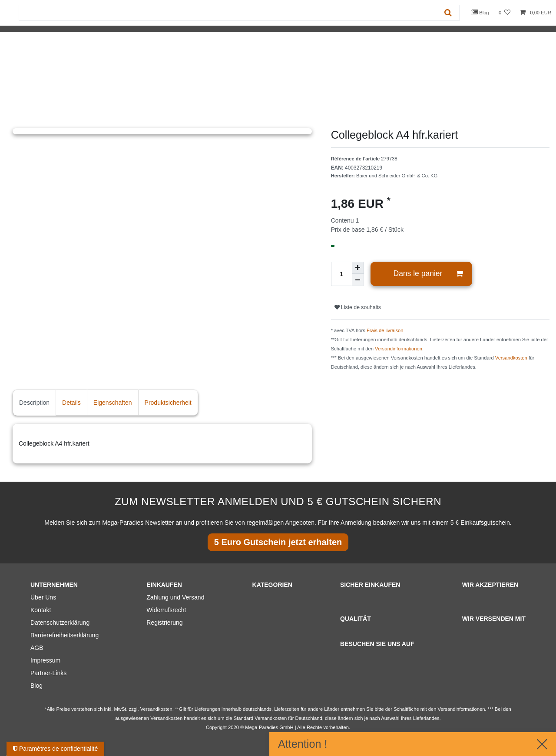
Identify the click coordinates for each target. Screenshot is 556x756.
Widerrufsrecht (166, 610)
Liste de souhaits (358, 307)
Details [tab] (71, 403)
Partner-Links (48, 673)
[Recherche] (448, 13)
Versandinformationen (399, 349)
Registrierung (164, 623)
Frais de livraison (385, 330)
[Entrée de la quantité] (341, 274)
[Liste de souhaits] (505, 13)
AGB (37, 648)
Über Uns (43, 597)
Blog (480, 12)
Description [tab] (34, 403)
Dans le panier (428, 274)
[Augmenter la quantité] (358, 268)
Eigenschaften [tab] (113, 403)
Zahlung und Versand (175, 597)
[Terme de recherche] (228, 13)
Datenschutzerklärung (60, 623)
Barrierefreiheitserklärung (65, 635)
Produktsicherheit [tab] (168, 403)
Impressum (45, 660)
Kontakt (41, 610)
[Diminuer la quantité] (358, 280)
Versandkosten (511, 358)
